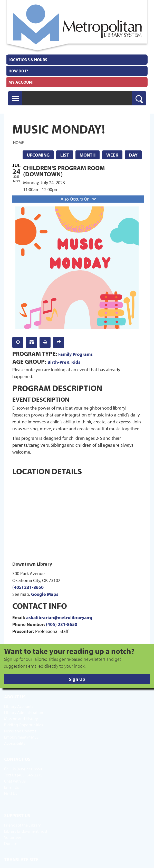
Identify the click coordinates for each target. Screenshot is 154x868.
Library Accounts (19, 706)
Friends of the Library (22, 825)
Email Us (11, 787)
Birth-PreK (58, 362)
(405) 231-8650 (28, 587)
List (65, 155)
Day (133, 155)
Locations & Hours (28, 60)
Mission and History (21, 719)
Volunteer (13, 837)
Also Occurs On (79, 199)
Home (18, 142)
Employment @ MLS (21, 737)
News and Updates (20, 731)
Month (88, 155)
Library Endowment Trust (26, 831)
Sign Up (77, 679)
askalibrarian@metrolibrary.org (59, 617)
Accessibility (15, 743)
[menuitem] (77, 60)
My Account (21, 82)
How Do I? (18, 71)
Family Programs (75, 354)
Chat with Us (15, 781)
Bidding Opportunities (23, 725)
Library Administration (24, 712)
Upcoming (38, 155)
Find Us (11, 793)
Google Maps (45, 594)
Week (112, 155)
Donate (11, 843)
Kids (76, 362)
